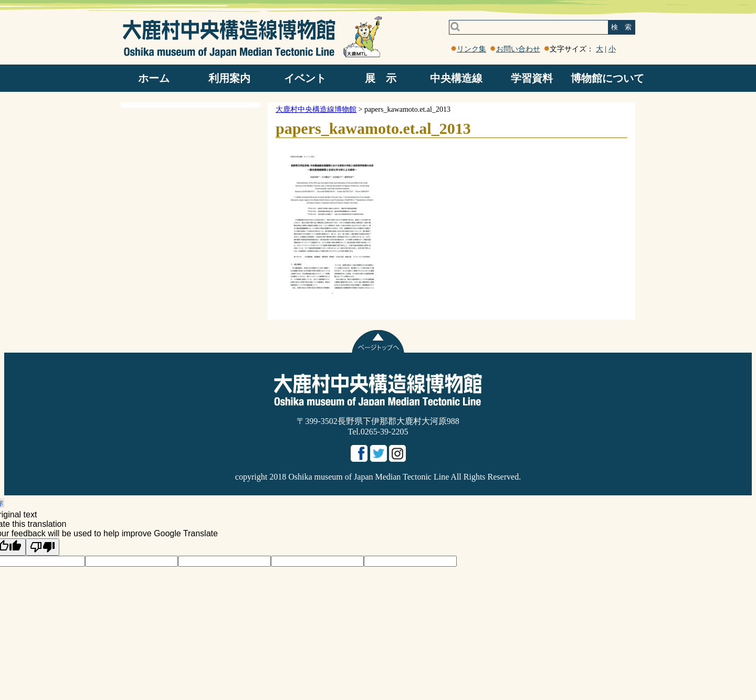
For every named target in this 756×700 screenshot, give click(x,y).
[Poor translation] (43, 547)
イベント (305, 78)
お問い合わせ (518, 49)
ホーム (154, 78)
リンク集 (471, 49)
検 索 (621, 27)
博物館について (607, 78)
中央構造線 (456, 78)
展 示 (381, 78)
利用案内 (229, 78)
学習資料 (532, 78)
